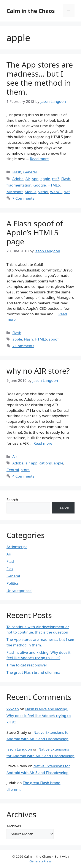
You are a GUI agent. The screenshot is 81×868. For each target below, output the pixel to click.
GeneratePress (40, 861)
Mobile (31, 192)
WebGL (56, 192)
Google (39, 185)
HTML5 (54, 185)
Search (12, 500)
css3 (56, 179)
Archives (14, 826)
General (30, 172)
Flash (17, 172)
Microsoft (15, 192)
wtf (67, 192)
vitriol (43, 192)
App (35, 179)
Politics (13, 583)
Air (28, 179)
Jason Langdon (19, 749)
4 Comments (23, 476)
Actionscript (17, 547)
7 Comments (23, 198)
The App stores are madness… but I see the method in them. (40, 78)
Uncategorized (19, 591)
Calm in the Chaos (31, 11)
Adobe (18, 179)
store (25, 470)
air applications (39, 463)
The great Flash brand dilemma (33, 672)
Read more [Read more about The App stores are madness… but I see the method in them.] (39, 159)
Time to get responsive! (27, 665)
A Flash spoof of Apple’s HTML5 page (35, 232)
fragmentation (19, 185)
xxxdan (13, 709)
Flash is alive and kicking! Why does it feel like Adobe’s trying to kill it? (39, 715)
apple (45, 179)
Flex (10, 569)
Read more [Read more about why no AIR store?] (43, 443)
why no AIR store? (38, 371)
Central (13, 470)
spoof (54, 339)
